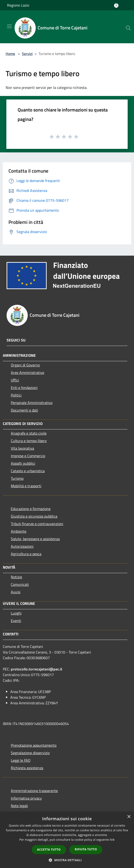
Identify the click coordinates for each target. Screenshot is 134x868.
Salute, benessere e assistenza (35, 539)
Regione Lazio (18, 5)
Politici (16, 395)
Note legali (19, 806)
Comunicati (20, 584)
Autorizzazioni (22, 546)
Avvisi (16, 592)
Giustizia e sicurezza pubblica (34, 516)
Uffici (15, 380)
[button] (67, 860)
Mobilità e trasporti (26, 486)
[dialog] (67, 840)
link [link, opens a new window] (112, 840)
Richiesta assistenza (27, 768)
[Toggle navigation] (9, 26)
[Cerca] (128, 28)
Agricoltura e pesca (26, 554)
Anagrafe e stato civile (29, 433)
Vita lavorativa (22, 448)
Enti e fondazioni (24, 388)
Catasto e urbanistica (28, 471)
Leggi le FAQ (21, 760)
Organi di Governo (25, 365)
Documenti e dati (24, 410)
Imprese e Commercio (28, 456)
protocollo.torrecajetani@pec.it (37, 669)
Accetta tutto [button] (49, 850)
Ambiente (19, 531)
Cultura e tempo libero (29, 441)
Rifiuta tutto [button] (86, 849)
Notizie (16, 577)
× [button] (129, 817)
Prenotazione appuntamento (34, 745)
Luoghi (16, 613)
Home (10, 54)
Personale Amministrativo (32, 403)
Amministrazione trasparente (34, 791)
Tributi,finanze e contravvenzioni (37, 524)
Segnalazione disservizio (30, 753)
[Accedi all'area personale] (116, 6)
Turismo (17, 478)
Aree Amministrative (28, 373)
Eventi (16, 621)
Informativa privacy (26, 798)
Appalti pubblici (23, 463)
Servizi (27, 54)
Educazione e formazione (31, 509)
